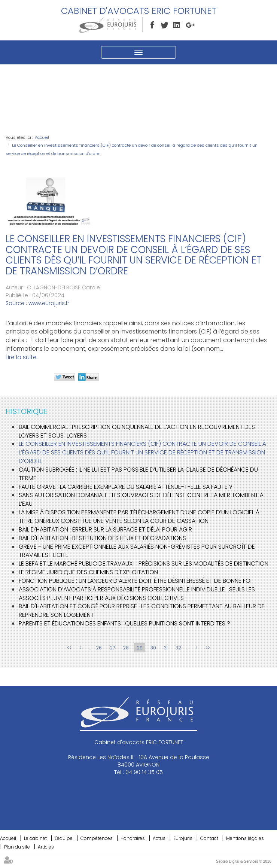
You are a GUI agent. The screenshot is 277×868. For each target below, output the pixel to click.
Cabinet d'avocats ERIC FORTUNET (139, 11)
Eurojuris (183, 838)
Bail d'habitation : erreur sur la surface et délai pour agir (105, 529)
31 (166, 648)
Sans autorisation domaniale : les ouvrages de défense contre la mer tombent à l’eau (141, 499)
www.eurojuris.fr (49, 303)
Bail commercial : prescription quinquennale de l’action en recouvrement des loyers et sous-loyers (137, 431)
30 (153, 648)
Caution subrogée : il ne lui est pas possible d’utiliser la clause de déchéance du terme (138, 474)
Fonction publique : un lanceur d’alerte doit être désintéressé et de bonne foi (135, 581)
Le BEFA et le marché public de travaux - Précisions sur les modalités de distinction (144, 564)
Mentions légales (245, 838)
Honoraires (133, 838)
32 (178, 648)
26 (99, 648)
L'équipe (64, 838)
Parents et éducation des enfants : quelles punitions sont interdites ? (124, 623)
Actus (159, 838)
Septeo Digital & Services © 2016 (244, 861)
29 (140, 648)
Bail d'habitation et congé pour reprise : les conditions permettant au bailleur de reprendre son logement (142, 610)
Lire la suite (21, 357)
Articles (46, 847)
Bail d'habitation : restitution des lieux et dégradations (102, 538)
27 (112, 648)
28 (126, 648)
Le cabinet (35, 838)
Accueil (42, 137)
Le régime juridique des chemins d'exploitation (88, 572)
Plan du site (17, 847)
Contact (209, 838)
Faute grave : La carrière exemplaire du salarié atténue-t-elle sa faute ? (126, 487)
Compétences (97, 838)
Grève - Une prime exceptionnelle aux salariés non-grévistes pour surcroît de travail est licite (137, 551)
